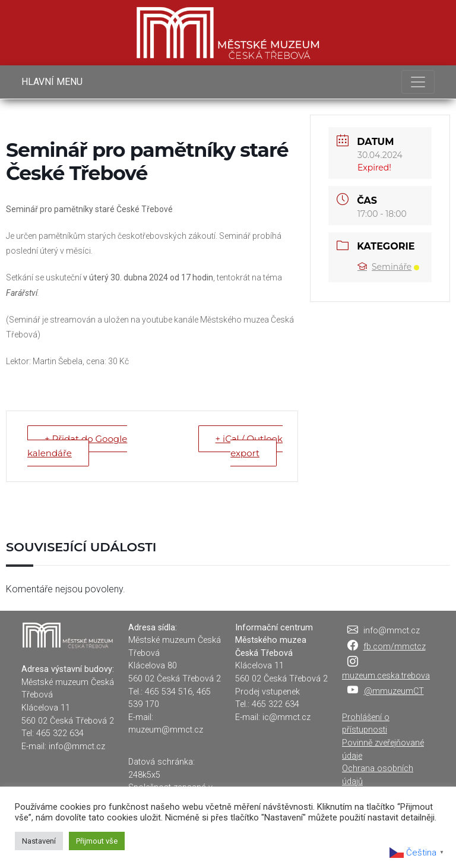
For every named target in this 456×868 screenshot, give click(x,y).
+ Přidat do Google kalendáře (77, 446)
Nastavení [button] (39, 841)
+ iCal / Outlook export (249, 446)
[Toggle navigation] (418, 82)
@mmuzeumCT (394, 691)
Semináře (388, 267)
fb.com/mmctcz (395, 647)
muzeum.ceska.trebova (386, 676)
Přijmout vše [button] (97, 841)
